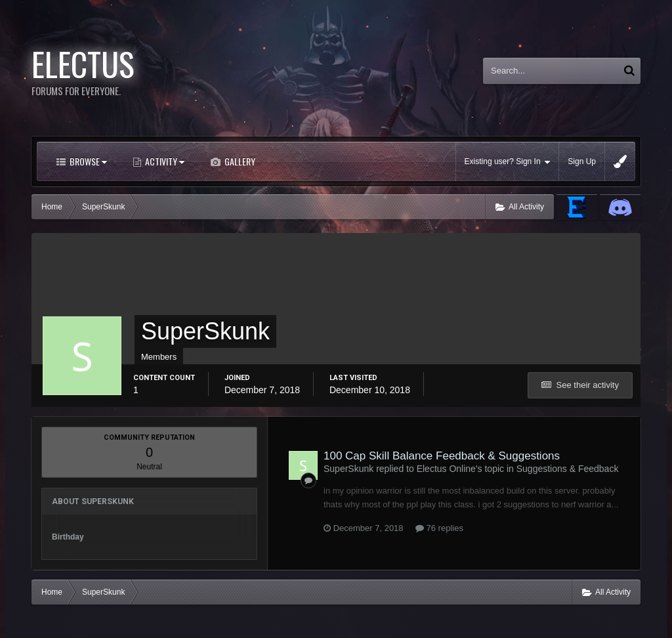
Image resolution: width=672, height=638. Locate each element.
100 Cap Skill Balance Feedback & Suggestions (442, 456)
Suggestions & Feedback (568, 469)
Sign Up (582, 161)
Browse (87, 161)
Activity (164, 161)
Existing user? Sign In (508, 162)
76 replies (439, 528)
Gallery (239, 161)
